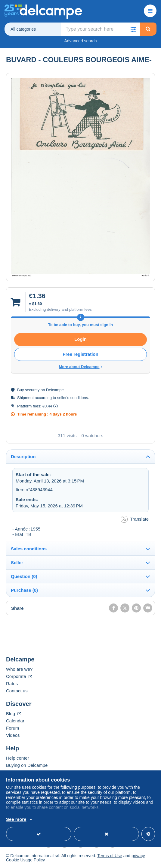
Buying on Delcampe (27, 765)
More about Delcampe (80, 367)
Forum (12, 728)
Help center (18, 758)
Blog (14, 714)
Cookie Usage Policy (25, 860)
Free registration (80, 354)
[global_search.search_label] (101, 29)
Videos (13, 735)
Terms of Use (110, 856)
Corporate (19, 676)
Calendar (15, 721)
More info (86, 820)
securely (32, 390)
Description (23, 457)
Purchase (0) (24, 590)
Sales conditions (29, 549)
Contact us (17, 691)
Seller (17, 563)
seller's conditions (73, 398)
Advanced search (80, 41)
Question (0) (24, 576)
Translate (135, 519)
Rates (12, 684)
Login (80, 339)
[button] (134, 29)
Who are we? (19, 669)
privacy (138, 856)
